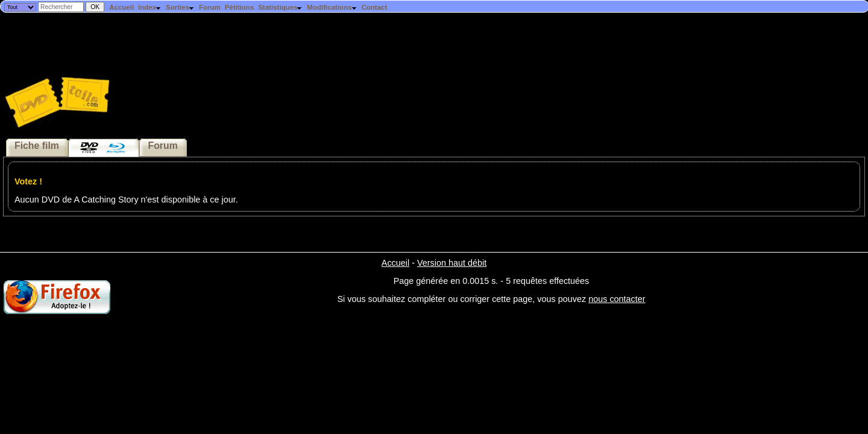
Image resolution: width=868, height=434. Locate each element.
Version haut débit (452, 263)
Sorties (180, 7)
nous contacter (617, 299)
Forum (210, 7)
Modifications (332, 7)
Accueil (121, 7)
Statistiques (280, 7)
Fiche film (37, 146)
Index (150, 7)
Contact (374, 7)
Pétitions (240, 7)
